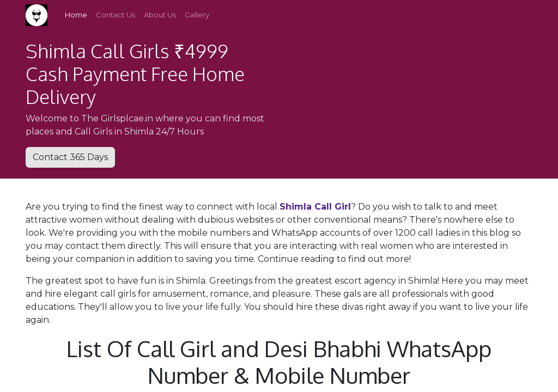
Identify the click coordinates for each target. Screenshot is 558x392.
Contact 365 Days (70, 157)
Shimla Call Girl (315, 207)
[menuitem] (76, 15)
